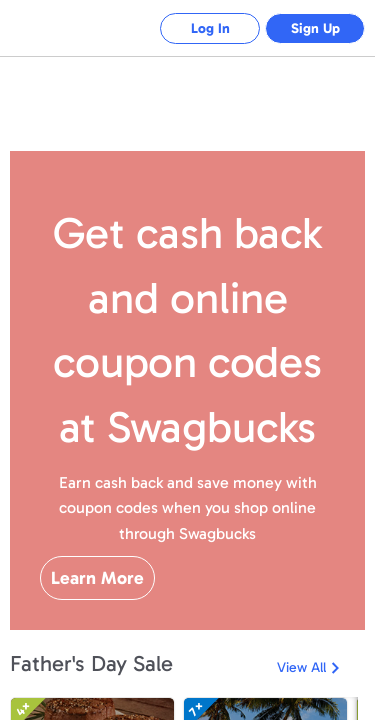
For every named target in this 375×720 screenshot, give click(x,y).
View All (301, 667)
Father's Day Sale (91, 663)
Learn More (97, 578)
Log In (210, 28)
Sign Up (315, 28)
